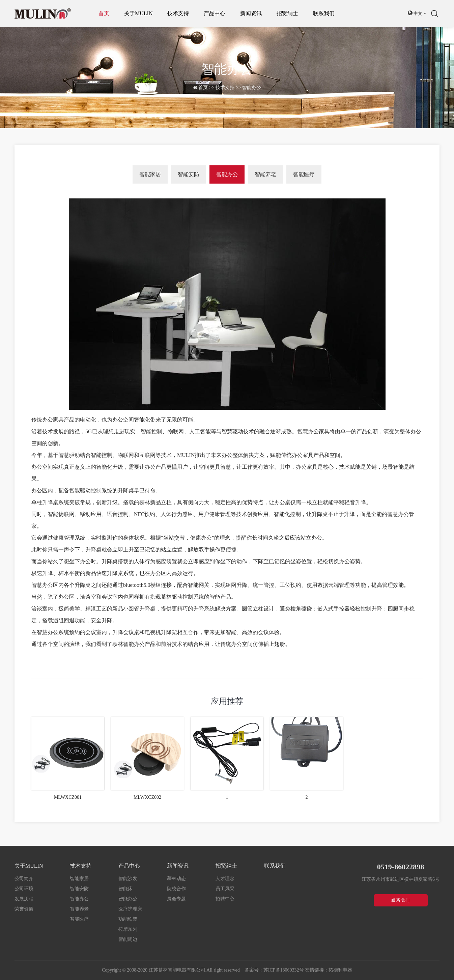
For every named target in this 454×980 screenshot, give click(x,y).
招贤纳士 (287, 13)
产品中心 (215, 13)
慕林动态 (176, 879)
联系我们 (324, 13)
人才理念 (225, 879)
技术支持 (178, 13)
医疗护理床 (130, 909)
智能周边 (128, 939)
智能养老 (265, 174)
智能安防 (189, 174)
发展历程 (24, 899)
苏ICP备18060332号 (284, 970)
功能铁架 (128, 919)
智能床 (125, 889)
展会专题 (176, 899)
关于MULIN (138, 13)
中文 (417, 13)
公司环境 (24, 889)
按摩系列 (128, 929)
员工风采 (225, 889)
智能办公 (252, 88)
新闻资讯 (251, 13)
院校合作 (176, 889)
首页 (104, 13)
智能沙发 (128, 879)
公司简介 (24, 879)
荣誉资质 (24, 909)
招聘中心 (225, 899)
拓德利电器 (340, 970)
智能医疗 (304, 174)
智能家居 (150, 174)
